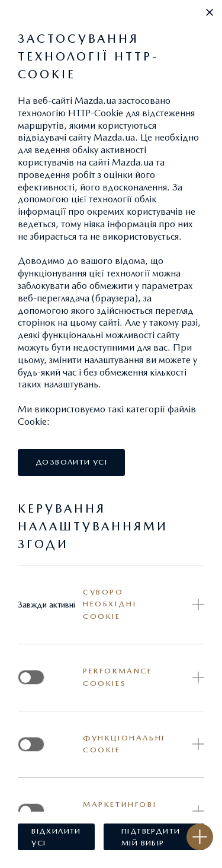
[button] (210, 12)
